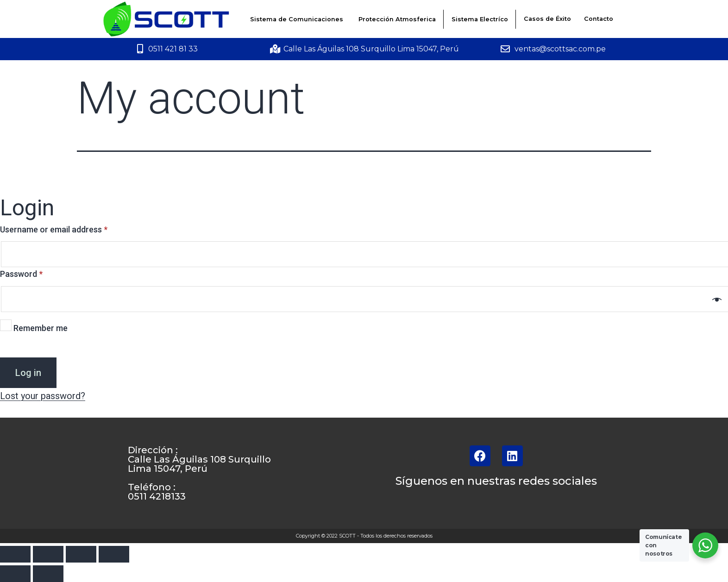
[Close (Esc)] (15, 554)
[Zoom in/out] (114, 554)
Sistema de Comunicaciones (297, 19)
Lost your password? (43, 396)
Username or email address (54, 229)
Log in (28, 373)
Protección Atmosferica (397, 19)
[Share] (48, 554)
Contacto (599, 19)
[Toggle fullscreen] (81, 554)
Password (21, 274)
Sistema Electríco (480, 19)
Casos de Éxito (547, 19)
